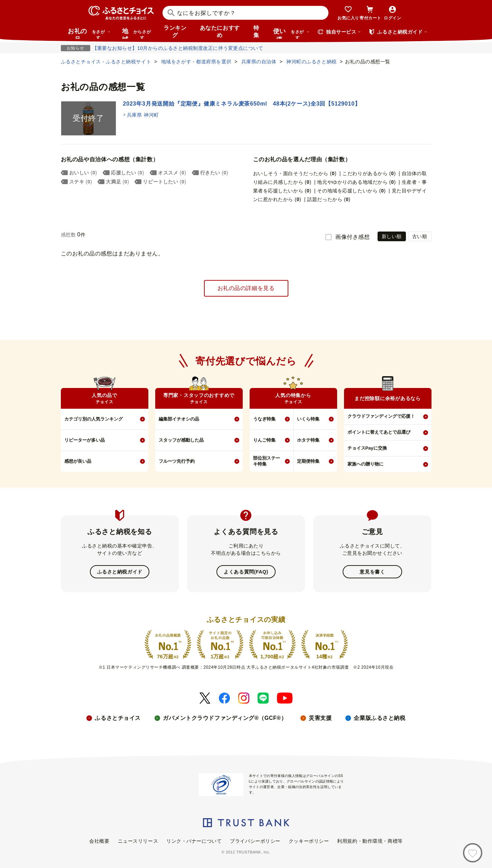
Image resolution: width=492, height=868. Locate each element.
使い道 (291, 33)
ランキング (175, 31)
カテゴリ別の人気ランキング (94, 419)
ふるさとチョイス (118, 718)
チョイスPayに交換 (367, 448)
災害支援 (320, 718)
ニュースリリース (138, 841)
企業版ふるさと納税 (379, 718)
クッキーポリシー (309, 841)
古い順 (420, 236)
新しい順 (392, 236)
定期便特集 (308, 461)
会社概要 (99, 841)
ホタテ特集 (308, 440)
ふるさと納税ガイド (120, 572)
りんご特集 (264, 440)
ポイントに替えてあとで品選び (379, 432)
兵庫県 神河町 (143, 115)
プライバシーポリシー (255, 841)
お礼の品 (89, 33)
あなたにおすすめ (220, 31)
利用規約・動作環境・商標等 (370, 841)
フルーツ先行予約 (177, 461)
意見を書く (372, 572)
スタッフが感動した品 (181, 440)
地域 (137, 33)
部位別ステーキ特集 (267, 461)
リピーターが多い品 (85, 440)
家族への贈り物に (365, 464)
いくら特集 (308, 419)
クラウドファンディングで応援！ (381, 416)
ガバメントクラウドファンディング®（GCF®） (225, 718)
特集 (256, 31)
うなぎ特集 (264, 419)
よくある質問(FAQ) (246, 572)
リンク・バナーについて (194, 841)
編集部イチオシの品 (179, 419)
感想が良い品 (78, 461)
